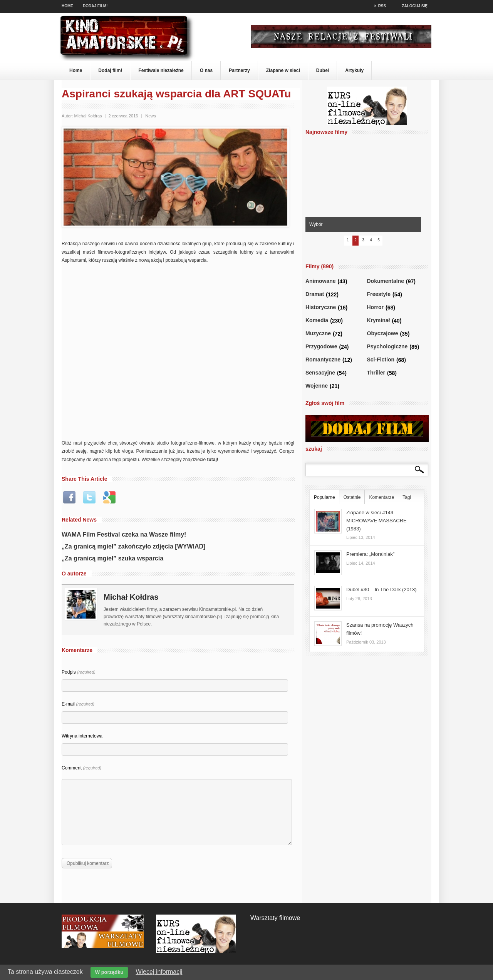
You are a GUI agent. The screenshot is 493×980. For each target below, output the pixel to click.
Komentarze (381, 497)
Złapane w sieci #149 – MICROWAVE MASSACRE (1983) (376, 521)
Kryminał (379, 320)
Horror (376, 307)
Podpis (79, 672)
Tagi (407, 497)
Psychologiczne (387, 347)
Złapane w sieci (283, 70)
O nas (206, 70)
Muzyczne (318, 334)
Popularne (324, 497)
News (151, 116)
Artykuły (354, 70)
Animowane (321, 281)
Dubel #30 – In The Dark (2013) (381, 590)
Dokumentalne (386, 281)
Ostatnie (352, 497)
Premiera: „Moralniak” (370, 554)
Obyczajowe (383, 334)
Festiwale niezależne (161, 70)
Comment (81, 768)
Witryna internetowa (82, 736)
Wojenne (317, 386)
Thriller (376, 373)
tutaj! (213, 460)
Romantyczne (323, 360)
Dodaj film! (95, 6)
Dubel (323, 70)
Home (67, 6)
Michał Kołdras (88, 116)
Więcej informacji (159, 972)
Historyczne (321, 307)
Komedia (317, 320)
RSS (380, 6)
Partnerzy (239, 70)
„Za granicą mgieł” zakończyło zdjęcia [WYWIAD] (133, 546)
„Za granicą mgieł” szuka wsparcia (112, 558)
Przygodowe (321, 347)
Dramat (315, 294)
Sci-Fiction (381, 360)
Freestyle (379, 294)
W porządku (109, 972)
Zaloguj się (415, 6)
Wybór (316, 224)
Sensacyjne (320, 373)
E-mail (78, 704)
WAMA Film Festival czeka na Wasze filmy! (124, 534)
